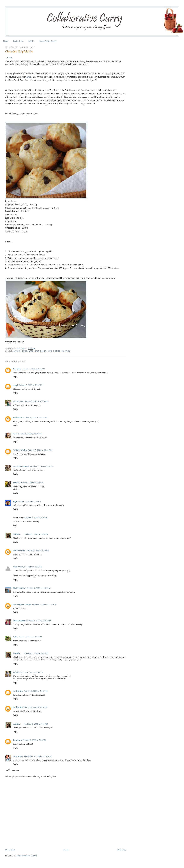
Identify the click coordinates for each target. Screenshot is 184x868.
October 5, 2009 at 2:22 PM (42, 466)
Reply (15, 376)
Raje (15, 501)
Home (6, 41)
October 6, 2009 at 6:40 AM (32, 672)
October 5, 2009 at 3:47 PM (30, 501)
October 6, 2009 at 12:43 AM (39, 621)
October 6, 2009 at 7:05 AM (36, 724)
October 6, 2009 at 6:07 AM (36, 653)
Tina (15, 434)
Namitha (17, 369)
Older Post (122, 850)
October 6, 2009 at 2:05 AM (30, 637)
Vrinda (16, 482)
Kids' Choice (54, 351)
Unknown (17, 418)
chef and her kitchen (22, 604)
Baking (17, 351)
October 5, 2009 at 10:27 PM (30, 567)
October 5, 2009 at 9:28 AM (33, 369)
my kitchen (18, 691)
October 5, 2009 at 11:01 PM (38, 588)
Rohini (16, 672)
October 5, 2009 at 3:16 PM (32, 482)
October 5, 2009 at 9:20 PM (38, 550)
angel (15, 385)
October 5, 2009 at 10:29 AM (36, 401)
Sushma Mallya (20, 450)
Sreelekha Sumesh (21, 466)
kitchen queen (19, 588)
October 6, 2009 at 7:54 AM (34, 740)
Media (31, 41)
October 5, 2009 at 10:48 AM (30, 434)
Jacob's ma (18, 401)
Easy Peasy (41, 351)
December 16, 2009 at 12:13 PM (38, 756)
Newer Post (10, 850)
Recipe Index (19, 41)
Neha (15, 637)
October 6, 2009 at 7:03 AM (35, 691)
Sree (29, 77)
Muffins (66, 351)
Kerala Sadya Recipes (48, 41)
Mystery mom (19, 621)
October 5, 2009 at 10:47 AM (35, 418)
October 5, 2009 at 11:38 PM (44, 604)
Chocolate (28, 351)
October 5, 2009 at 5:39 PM (36, 518)
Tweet (9, 58)
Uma (15, 567)
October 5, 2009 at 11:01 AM (40, 450)
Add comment (13, 770)
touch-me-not (19, 550)
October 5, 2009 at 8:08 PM (36, 534)
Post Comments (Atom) (27, 856)
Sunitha (21, 349)
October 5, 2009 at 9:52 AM (30, 385)
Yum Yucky (18, 756)
